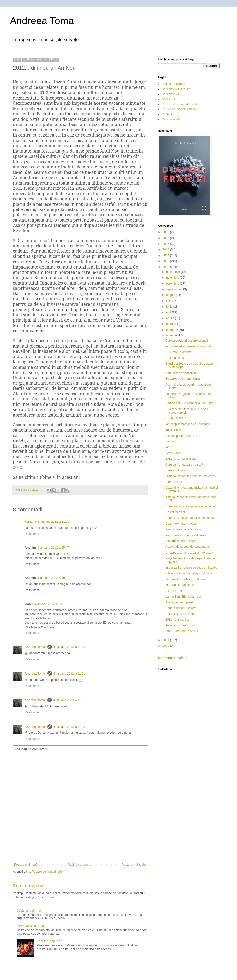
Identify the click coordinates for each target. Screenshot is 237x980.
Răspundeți (32, 534)
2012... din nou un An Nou (183, 631)
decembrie (173, 272)
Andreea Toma (42, 21)
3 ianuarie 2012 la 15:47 (53, 548)
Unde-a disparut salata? (181, 608)
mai (169, 313)
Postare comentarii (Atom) (49, 872)
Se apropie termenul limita (183, 379)
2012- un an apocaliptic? (182, 459)
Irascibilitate (173, 430)
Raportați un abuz (173, 658)
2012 (166, 267)
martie (171, 324)
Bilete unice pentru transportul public (189, 573)
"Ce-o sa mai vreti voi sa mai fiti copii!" (190, 506)
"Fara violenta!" (175, 482)
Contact (167, 114)
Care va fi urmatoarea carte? (184, 465)
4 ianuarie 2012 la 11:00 (69, 647)
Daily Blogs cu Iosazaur (181, 614)
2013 (166, 261)
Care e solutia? (175, 470)
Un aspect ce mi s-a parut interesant (189, 553)
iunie (170, 307)
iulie (169, 301)
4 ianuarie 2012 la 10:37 (50, 604)
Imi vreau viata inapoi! (31, 926)
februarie (172, 330)
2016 (166, 244)
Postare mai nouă (26, 865)
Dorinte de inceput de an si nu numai (189, 518)
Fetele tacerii (174, 453)
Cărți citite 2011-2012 (176, 89)
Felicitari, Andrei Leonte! (181, 626)
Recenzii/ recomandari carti (180, 104)
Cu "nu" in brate (176, 418)
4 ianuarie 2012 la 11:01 (69, 674)
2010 (166, 646)
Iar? (168, 447)
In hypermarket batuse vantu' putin (188, 346)
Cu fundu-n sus (175, 358)
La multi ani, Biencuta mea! (183, 597)
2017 (166, 238)
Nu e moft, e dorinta (178, 352)
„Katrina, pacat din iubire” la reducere (190, 476)
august (171, 295)
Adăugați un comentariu (31, 749)
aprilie (170, 318)
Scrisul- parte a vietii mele (182, 436)
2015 (166, 250)
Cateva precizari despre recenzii (187, 341)
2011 (166, 640)
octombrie (173, 284)
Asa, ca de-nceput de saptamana (187, 547)
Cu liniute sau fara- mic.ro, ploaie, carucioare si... (188, 411)
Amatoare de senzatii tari (182, 373)
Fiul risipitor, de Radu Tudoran (185, 579)
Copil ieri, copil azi (49, 941)
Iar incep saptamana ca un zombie (188, 424)
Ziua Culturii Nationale (180, 585)
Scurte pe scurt (175, 591)
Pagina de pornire (80, 865)
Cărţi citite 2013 (172, 94)
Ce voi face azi (175, 512)
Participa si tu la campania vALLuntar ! (191, 403)
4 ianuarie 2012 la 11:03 (69, 727)
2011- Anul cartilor (177, 620)
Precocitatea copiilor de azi (183, 529)
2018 (166, 232)
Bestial (170, 441)
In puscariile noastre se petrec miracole (191, 568)
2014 (166, 255)
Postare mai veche (134, 865)
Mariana (30, 522)
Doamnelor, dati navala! (181, 524)
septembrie (174, 289)
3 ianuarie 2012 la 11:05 (53, 522)
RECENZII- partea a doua (179, 109)
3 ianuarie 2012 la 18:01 (53, 578)
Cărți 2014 (168, 99)
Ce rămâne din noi (28, 885)
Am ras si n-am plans (179, 602)
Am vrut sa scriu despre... (182, 541)
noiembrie (173, 278)
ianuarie (172, 335)
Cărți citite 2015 (172, 119)
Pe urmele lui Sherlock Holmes (186, 535)
